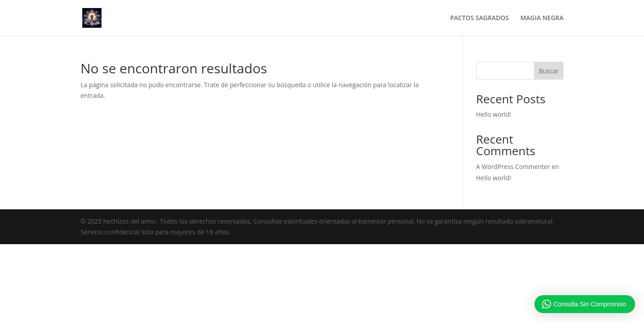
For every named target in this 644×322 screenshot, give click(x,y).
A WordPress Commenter (513, 167)
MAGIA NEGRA (542, 18)
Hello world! (494, 114)
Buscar (549, 71)
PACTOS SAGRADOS (479, 18)
